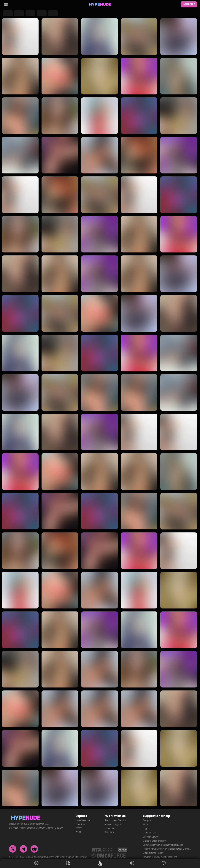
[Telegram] (23, 846)
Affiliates (110, 826)
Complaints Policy (153, 850)
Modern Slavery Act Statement (160, 854)
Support (147, 817)
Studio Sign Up (114, 830)
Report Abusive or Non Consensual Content (167, 846)
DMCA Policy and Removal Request (163, 842)
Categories (82, 826)
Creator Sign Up (114, 821)
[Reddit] (34, 846)
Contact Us (149, 830)
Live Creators (83, 817)
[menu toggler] (6, 5)
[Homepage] (100, 5)
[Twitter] (13, 846)
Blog (78, 830)
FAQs (146, 821)
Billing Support (151, 834)
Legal (146, 826)
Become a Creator (116, 817)
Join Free (189, 5)
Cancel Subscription (154, 838)
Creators (81, 821)
